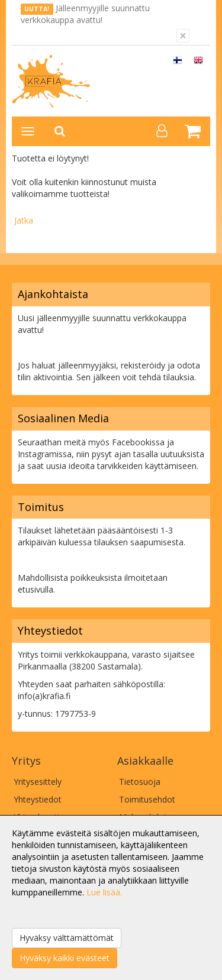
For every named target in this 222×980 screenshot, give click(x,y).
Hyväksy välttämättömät (67, 938)
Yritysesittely (38, 782)
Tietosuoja (140, 782)
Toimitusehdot (147, 799)
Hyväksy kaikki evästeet (65, 958)
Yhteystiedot (38, 799)
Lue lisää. (104, 892)
